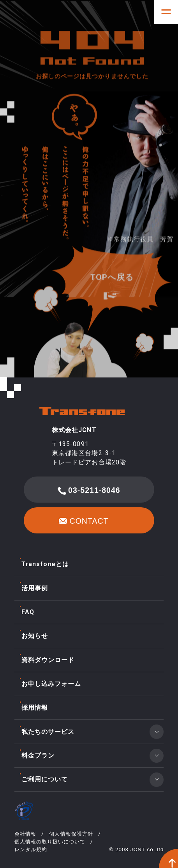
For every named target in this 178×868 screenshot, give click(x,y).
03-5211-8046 (89, 490)
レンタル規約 (31, 849)
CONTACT (84, 522)
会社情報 (25, 834)
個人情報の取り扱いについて (50, 842)
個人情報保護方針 (71, 834)
